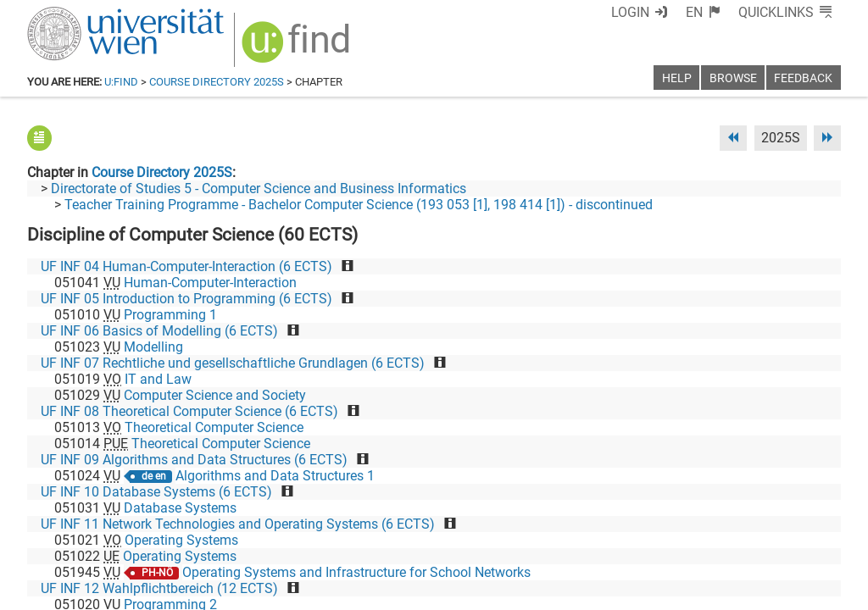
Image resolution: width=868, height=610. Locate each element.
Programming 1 (170, 315)
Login (630, 12)
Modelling (153, 347)
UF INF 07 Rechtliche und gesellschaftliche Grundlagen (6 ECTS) (233, 363)
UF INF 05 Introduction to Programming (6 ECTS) (186, 299)
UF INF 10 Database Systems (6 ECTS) (156, 492)
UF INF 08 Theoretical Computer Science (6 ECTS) (189, 411)
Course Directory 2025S (217, 82)
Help (677, 78)
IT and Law (158, 379)
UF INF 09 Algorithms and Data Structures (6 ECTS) (194, 460)
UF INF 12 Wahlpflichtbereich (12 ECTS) (159, 588)
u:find (121, 82)
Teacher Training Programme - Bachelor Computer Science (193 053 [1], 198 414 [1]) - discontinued (359, 205)
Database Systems (180, 508)
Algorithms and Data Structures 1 (275, 476)
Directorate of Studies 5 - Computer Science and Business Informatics (259, 189)
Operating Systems (181, 540)
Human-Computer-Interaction (210, 283)
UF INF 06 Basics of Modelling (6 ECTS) (159, 331)
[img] (298, 48)
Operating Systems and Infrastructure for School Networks (356, 572)
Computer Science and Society (215, 395)
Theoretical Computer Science (214, 427)
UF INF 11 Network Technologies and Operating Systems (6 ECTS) (238, 524)
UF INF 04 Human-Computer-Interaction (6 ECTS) (186, 266)
